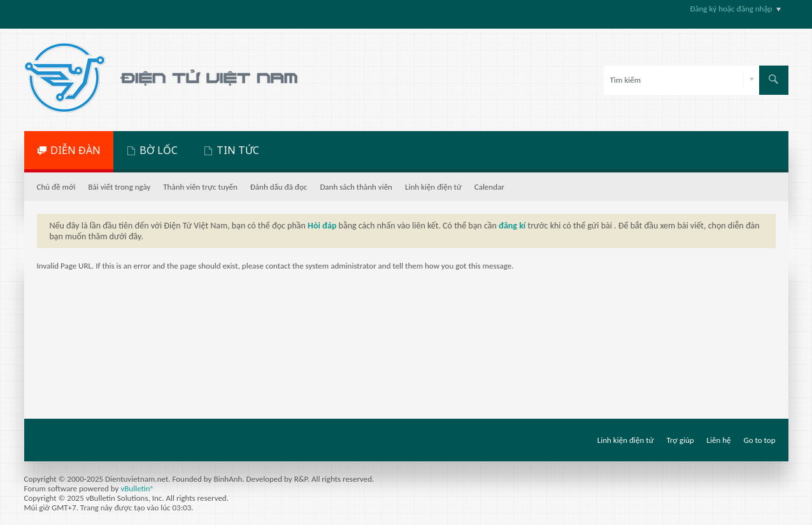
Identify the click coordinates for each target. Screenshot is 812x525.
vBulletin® (137, 488)
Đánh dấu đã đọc (279, 187)
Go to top (760, 440)
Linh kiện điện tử (433, 187)
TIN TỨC (238, 150)
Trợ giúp (680, 440)
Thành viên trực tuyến (200, 187)
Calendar (489, 187)
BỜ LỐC (159, 150)
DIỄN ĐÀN (75, 150)
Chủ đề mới (56, 187)
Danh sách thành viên (356, 187)
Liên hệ (719, 440)
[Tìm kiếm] (681, 80)
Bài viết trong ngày (120, 187)
